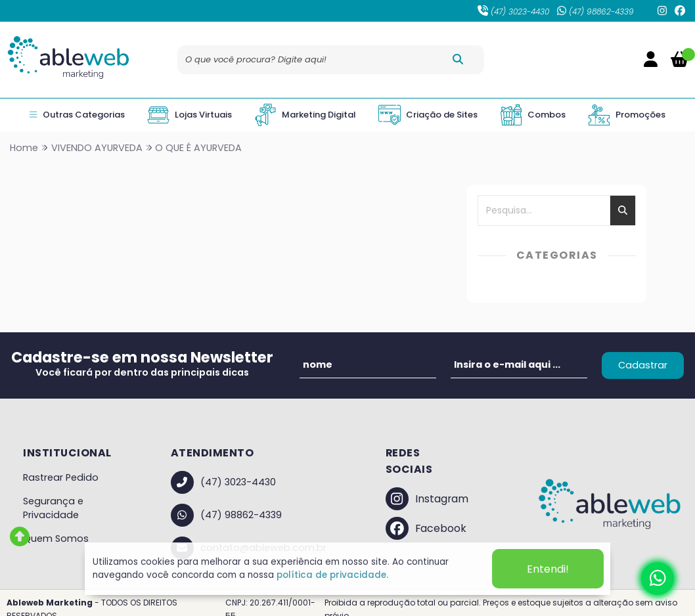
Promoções (627, 115)
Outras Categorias (77, 115)
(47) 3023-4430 (513, 11)
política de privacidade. (332, 575)
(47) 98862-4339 (595, 11)
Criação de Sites (428, 115)
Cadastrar (643, 365)
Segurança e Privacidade (53, 508)
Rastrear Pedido (61, 477)
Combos (533, 115)
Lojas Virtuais (190, 115)
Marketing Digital (305, 115)
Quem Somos (56, 539)
